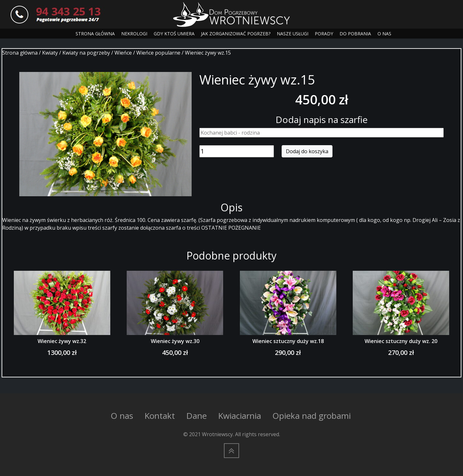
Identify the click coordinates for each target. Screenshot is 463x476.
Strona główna (20, 53)
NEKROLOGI (134, 34)
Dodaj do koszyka (307, 151)
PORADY (324, 34)
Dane (196, 416)
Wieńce (123, 53)
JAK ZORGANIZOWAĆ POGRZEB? (236, 34)
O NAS (384, 34)
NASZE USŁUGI (293, 34)
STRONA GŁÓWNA (95, 34)
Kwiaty (50, 53)
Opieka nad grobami (312, 416)
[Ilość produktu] (237, 151)
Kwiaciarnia (240, 416)
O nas (122, 416)
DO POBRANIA (355, 34)
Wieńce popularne (158, 53)
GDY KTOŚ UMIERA (174, 34)
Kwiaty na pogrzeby (86, 53)
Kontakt (160, 416)
